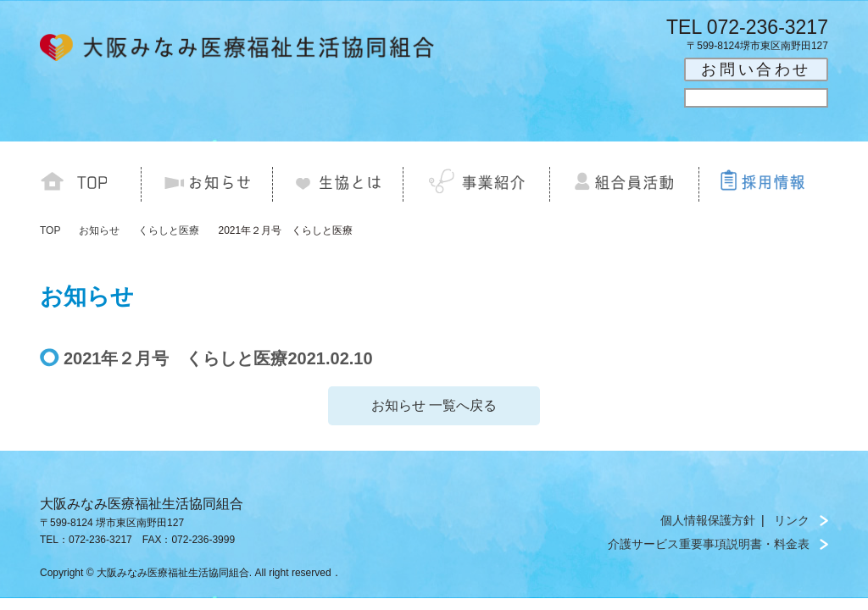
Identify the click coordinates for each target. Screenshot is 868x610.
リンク (792, 520)
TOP (50, 230)
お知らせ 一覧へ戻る (434, 405)
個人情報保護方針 (708, 520)
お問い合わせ (756, 69)
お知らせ (99, 230)
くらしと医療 (169, 230)
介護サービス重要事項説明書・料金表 (709, 544)
